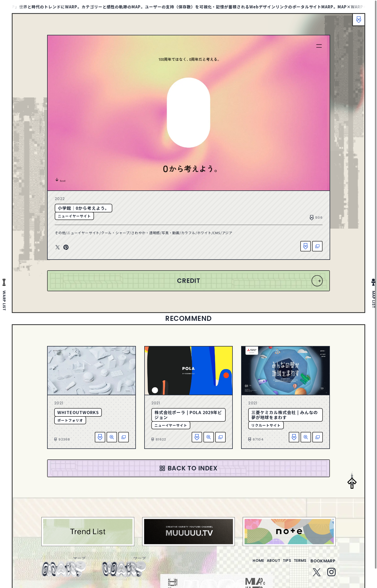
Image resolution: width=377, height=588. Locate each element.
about (263, 564)
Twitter (58, 248)
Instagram (331, 575)
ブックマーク (356, 22)
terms (298, 564)
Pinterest (66, 248)
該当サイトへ (317, 246)
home (243, 564)
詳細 (112, 437)
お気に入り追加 (306, 246)
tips (281, 564)
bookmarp (323, 564)
